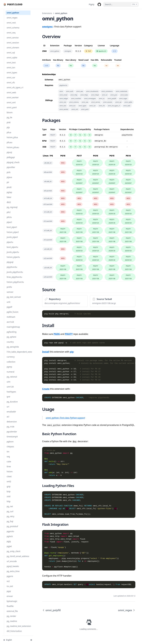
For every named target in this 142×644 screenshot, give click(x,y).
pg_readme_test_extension (19, 629)
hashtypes (11, 394)
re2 (8, 584)
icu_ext (10, 589)
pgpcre (10, 579)
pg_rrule (10, 429)
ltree (9, 469)
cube (9, 464)
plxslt (9, 190)
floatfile (10, 609)
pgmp (9, 370)
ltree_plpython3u (14, 280)
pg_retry (10, 519)
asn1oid (10, 325)
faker (9, 200)
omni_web (11, 95)
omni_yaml (12, 110)
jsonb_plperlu (13, 255)
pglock (10, 539)
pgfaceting (12, 335)
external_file (12, 614)
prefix (9, 290)
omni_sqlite (12, 60)
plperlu (10, 245)
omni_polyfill (12, 10)
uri (8, 409)
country (10, 345)
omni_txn (11, 70)
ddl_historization (14, 634)
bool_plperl (12, 230)
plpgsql (10, 265)
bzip (9, 494)
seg (8, 459)
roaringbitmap (13, 330)
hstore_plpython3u (15, 285)
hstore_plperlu (13, 260)
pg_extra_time (13, 574)
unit (8, 305)
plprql (9, 155)
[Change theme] (31, 640)
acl (8, 419)
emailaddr (11, 414)
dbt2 (9, 205)
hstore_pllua (12, 140)
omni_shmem (13, 50)
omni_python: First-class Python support (65, 418)
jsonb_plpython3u (15, 275)
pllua (9, 135)
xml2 (9, 484)
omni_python (13, 15)
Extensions (47, 13)
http (9, 504)
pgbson (10, 444)
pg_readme (12, 624)
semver (10, 295)
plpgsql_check (13, 165)
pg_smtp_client (14, 554)
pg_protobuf (12, 529)
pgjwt (9, 549)
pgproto (10, 534)
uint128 (10, 389)
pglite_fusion (13, 315)
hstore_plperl (13, 235)
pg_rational (12, 379)
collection (11, 365)
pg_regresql (12, 210)
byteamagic (12, 604)
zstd (9, 499)
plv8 (9, 125)
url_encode (12, 564)
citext (9, 479)
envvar (10, 599)
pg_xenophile (13, 350)
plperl (9, 225)
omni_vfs (11, 85)
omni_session (13, 45)
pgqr (9, 594)
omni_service (13, 40)
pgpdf (9, 310)
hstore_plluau (13, 150)
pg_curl (10, 514)
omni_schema (13, 30)
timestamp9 (12, 439)
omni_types (12, 75)
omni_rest (11, 25)
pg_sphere (11, 340)
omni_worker (13, 100)
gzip (9, 489)
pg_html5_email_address (18, 559)
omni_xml (11, 105)
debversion (12, 424)
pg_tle (9, 120)
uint (8, 384)
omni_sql (11, 55)
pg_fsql (10, 524)
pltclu (9, 220)
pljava (9, 180)
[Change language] (15, 640)
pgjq (9, 544)
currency (11, 360)
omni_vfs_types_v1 (15, 90)
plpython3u (12, 270)
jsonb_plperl (12, 240)
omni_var (11, 80)
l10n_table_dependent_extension (19, 355)
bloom (10, 115)
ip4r (8, 399)
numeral (10, 375)
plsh (9, 175)
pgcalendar (12, 434)
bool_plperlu (12, 250)
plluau (9, 145)
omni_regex (12, 20)
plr (8, 185)
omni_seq (11, 35)
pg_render (11, 619)
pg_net (10, 509)
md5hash (11, 320)
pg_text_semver (14, 300)
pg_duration (12, 404)
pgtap (9, 195)
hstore (10, 474)
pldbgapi (11, 160)
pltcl (9, 215)
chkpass (10, 449)
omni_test (11, 65)
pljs (8, 130)
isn (8, 454)
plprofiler (11, 170)
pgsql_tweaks (13, 569)
